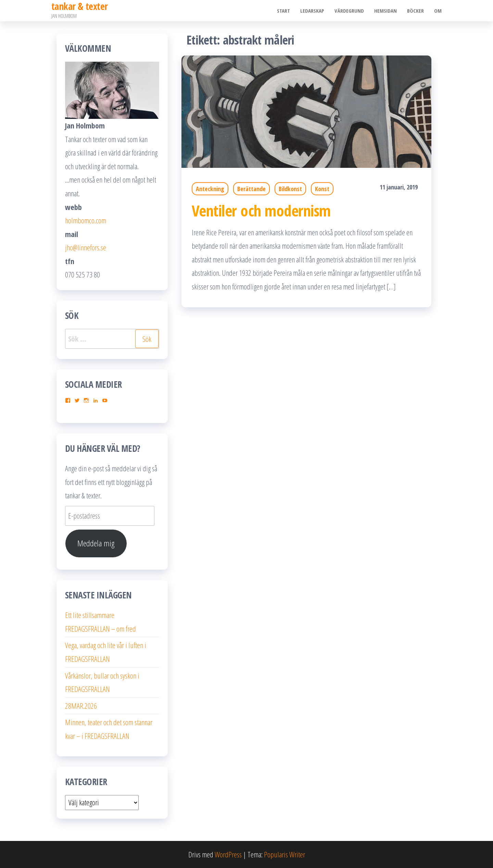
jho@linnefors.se (86, 247)
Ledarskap (312, 11)
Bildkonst (290, 189)
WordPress (228, 854)
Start (283, 11)
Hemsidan (385, 11)
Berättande (251, 189)
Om (438, 11)
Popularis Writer (285, 854)
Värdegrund (349, 11)
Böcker (415, 11)
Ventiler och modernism (261, 210)
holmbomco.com (86, 220)
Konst (322, 189)
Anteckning (210, 189)
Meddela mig (96, 543)
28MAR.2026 (81, 706)
